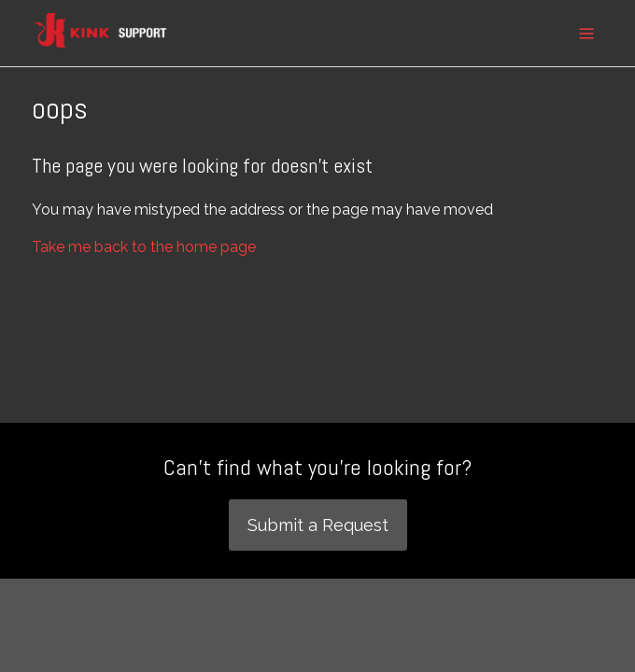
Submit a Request (318, 525)
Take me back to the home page (144, 247)
